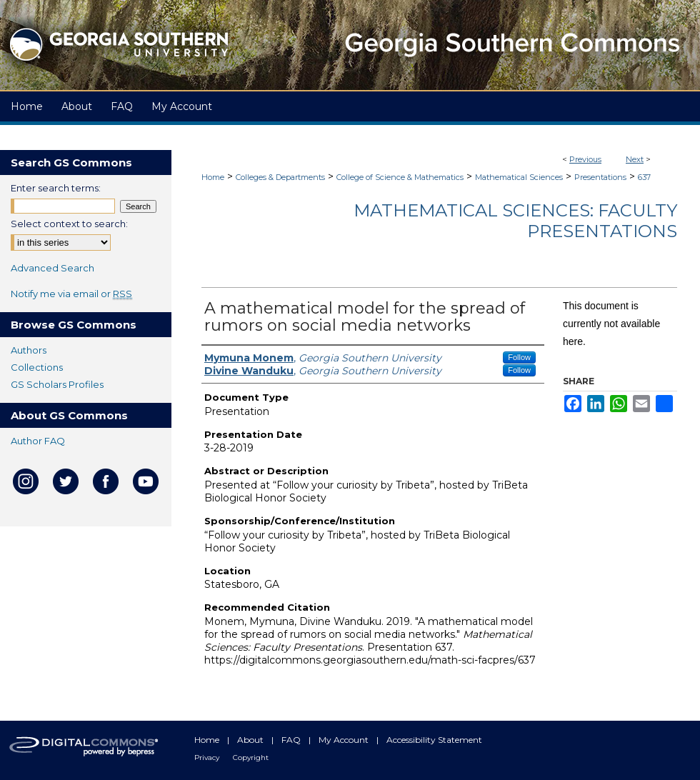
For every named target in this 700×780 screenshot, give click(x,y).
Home (213, 177)
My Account (345, 740)
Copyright (251, 757)
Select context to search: (69, 224)
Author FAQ (38, 441)
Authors (29, 350)
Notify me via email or (71, 294)
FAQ (292, 740)
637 (644, 177)
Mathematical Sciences (519, 177)
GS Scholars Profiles (57, 384)
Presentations (600, 177)
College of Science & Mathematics (400, 177)
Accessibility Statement (434, 740)
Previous (585, 159)
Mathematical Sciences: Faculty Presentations (515, 221)
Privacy (208, 757)
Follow (519, 357)
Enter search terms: (56, 188)
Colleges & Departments (280, 177)
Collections (37, 367)
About (251, 740)
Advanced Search (52, 268)
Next (635, 159)
